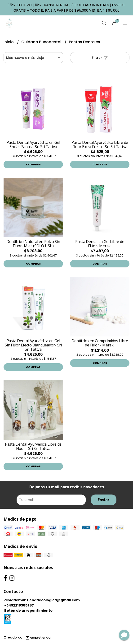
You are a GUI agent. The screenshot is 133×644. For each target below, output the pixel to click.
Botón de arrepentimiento (28, 611)
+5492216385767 (19, 605)
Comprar (33, 164)
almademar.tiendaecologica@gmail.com (42, 600)
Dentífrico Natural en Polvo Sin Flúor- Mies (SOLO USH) (33, 244)
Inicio (9, 42)
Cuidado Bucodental (42, 42)
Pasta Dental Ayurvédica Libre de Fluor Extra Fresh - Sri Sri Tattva (100, 145)
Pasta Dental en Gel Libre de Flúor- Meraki (100, 244)
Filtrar (100, 58)
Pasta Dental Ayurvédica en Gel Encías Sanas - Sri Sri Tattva (33, 145)
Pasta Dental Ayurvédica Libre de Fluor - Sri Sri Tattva (33, 446)
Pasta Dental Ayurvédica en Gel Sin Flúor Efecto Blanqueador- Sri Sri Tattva (33, 345)
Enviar (104, 500)
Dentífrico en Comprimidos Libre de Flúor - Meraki (100, 343)
